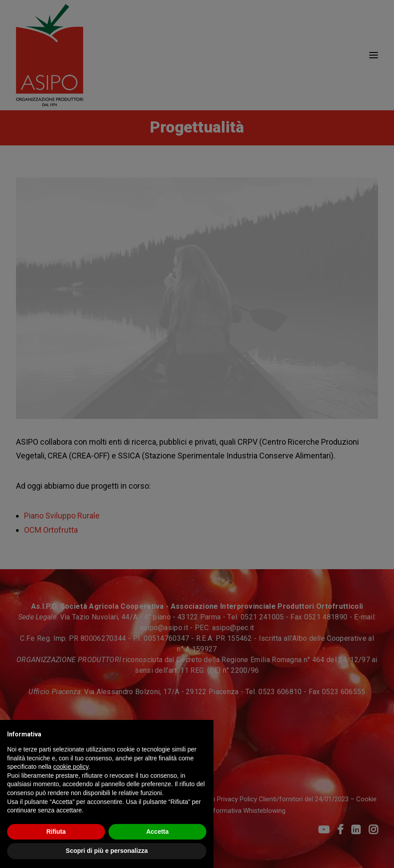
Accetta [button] (158, 832)
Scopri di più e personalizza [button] (107, 851)
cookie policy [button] (71, 767)
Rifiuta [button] (56, 832)
